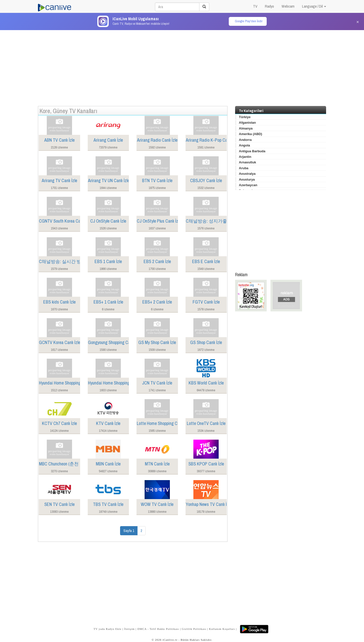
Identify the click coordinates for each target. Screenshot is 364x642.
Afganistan (247, 123)
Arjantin (245, 157)
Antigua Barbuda (252, 151)
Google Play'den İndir (249, 21)
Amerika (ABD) (251, 134)
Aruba (244, 168)
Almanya (246, 128)
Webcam (288, 6)
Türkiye (245, 117)
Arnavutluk (247, 162)
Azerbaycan (248, 185)
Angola (244, 145)
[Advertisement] (182, 66)
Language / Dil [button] (314, 6)
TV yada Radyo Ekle (107, 629)
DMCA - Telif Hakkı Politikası (158, 629)
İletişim (129, 629)
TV (255, 6)
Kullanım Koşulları (222, 629)
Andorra (245, 140)
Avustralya (247, 174)
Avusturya (247, 179)
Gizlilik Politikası (194, 629)
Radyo (269, 6)
